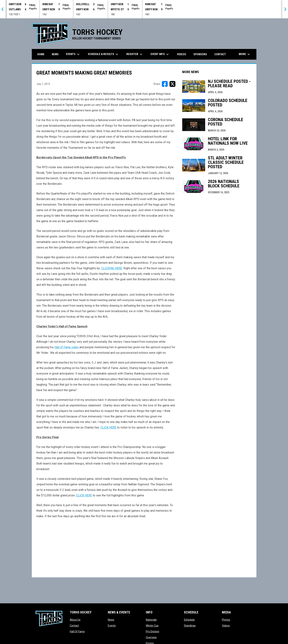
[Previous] (3, 9)
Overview (151, 637)
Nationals (151, 620)
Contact (74, 626)
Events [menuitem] (73, 54)
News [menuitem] (55, 54)
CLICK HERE (108, 427)
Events (112, 626)
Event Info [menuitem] (160, 54)
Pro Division (153, 631)
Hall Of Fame (77, 631)
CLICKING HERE (112, 268)
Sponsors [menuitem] (200, 54)
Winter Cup (152, 626)
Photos (226, 620)
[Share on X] (172, 84)
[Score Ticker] (144, 9)
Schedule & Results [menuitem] (103, 54)
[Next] (285, 9)
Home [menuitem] (41, 54)
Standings (190, 626)
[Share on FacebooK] (165, 84)
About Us (75, 620)
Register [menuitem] (135, 54)
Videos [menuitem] (182, 54)
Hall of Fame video (66, 347)
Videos (226, 626)
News (111, 620)
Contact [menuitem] (220, 54)
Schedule (189, 620)
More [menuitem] (245, 54)
